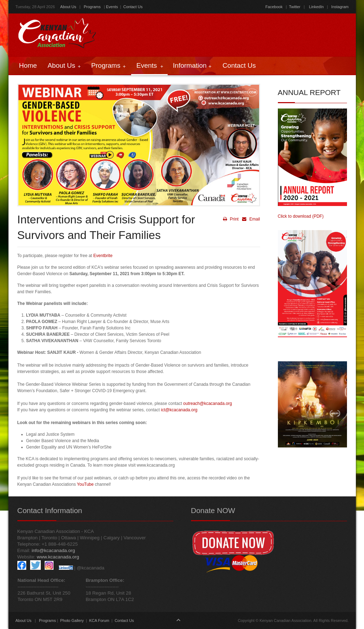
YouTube (85, 484)
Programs (92, 7)
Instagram (340, 7)
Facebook (274, 7)
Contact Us (133, 7)
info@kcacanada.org (53, 550)
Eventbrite (103, 256)
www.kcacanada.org (58, 557)
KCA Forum (99, 620)
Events (112, 7)
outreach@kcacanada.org (208, 403)
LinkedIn (317, 7)
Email (250, 219)
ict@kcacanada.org (179, 410)
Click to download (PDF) (301, 216)
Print (231, 219)
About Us (68, 7)
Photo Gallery (72, 620)
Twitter (295, 7)
